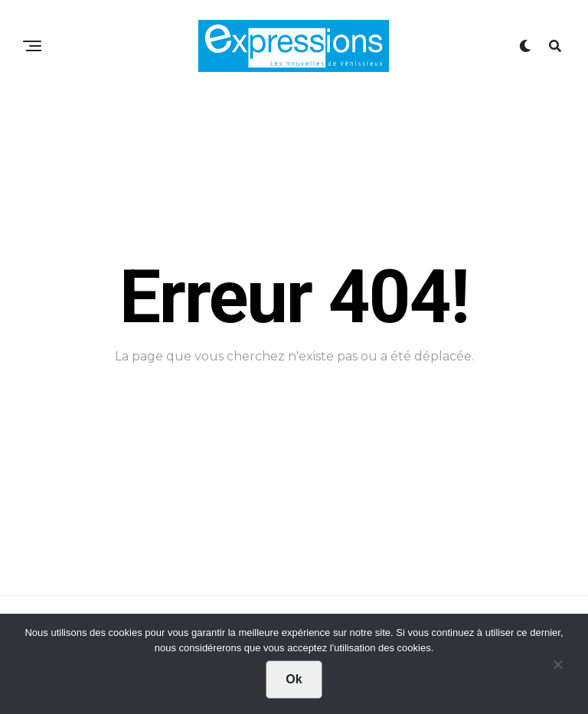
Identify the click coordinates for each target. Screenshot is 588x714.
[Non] (557, 668)
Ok (294, 679)
